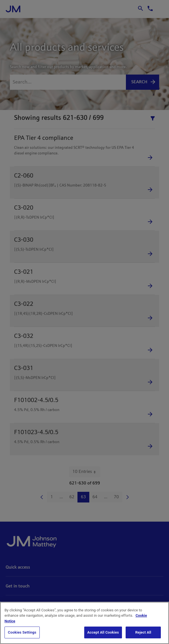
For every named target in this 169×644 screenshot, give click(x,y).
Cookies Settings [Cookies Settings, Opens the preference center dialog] (22, 632)
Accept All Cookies (103, 632)
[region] (84, 623)
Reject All (143, 632)
